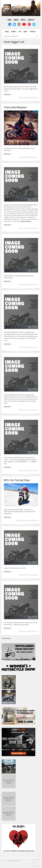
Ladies (14, 31)
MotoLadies (35, 157)
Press (23, 20)
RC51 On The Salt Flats (17, 480)
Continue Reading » (26, 221)
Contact (31, 20)
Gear (25, 31)
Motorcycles (35, 98)
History (33, 31)
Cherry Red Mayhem (15, 107)
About (16, 20)
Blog (7, 31)
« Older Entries (6, 638)
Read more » (8, 94)
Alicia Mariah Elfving (15, 861)
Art (20, 31)
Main (10, 20)
